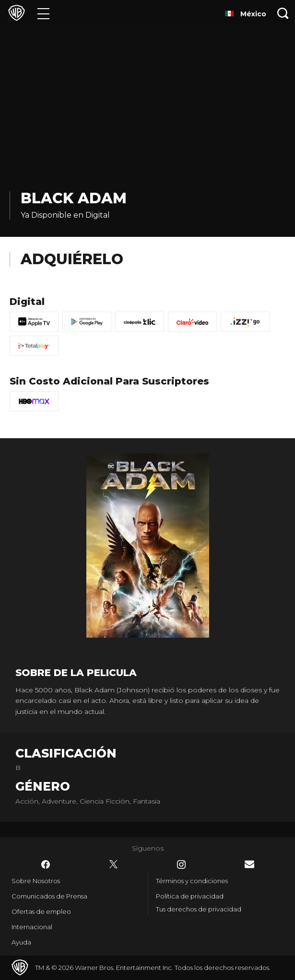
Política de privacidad (190, 896)
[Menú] (43, 13)
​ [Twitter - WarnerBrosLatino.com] (114, 864)
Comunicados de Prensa (49, 896)
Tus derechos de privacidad (199, 909)
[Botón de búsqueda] (283, 13)
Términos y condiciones (192, 881)
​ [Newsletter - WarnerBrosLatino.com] (249, 864)
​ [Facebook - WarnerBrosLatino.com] (46, 864)
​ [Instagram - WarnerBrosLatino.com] (181, 864)
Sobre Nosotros (36, 881)
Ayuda (21, 942)
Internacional (32, 927)
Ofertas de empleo (41, 911)
